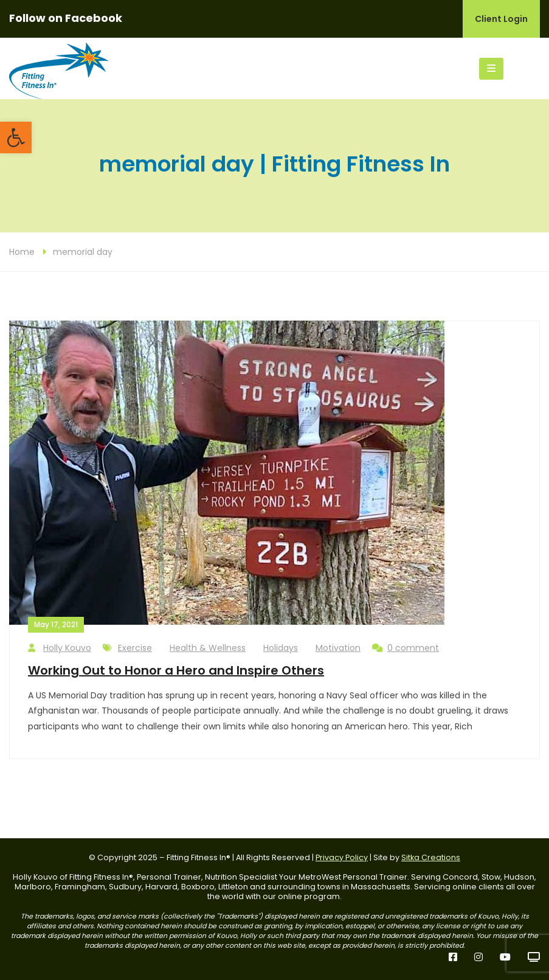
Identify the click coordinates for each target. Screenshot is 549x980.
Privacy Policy (342, 857)
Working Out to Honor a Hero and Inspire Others (176, 670)
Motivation (338, 648)
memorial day (83, 252)
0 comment (406, 648)
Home (22, 252)
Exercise (135, 648)
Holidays (281, 648)
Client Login (501, 19)
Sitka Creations (431, 857)
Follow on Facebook (66, 18)
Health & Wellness (208, 648)
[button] (16, 137)
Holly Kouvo (60, 648)
